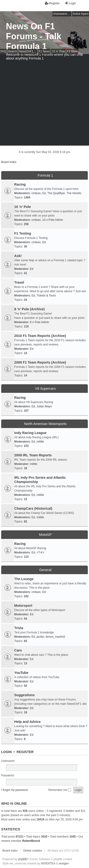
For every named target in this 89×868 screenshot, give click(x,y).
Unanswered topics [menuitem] (62, 14)
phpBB (23, 859)
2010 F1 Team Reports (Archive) (40, 336)
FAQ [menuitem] (3, 51)
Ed (44, 193)
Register (25, 752)
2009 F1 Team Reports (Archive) (40, 362)
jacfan (40, 637)
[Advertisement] (44, 101)
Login (6, 752)
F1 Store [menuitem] (72, 51)
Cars (18, 650)
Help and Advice (27, 722)
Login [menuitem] (70, 3)
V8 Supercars (45, 389)
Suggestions (24, 695)
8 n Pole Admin (40, 322)
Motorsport (23, 606)
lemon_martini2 (56, 637)
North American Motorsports (45, 424)
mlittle (40, 442)
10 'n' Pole (23, 207)
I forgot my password (14, 790)
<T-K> (40, 552)
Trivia (19, 628)
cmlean (36, 193)
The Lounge (24, 579)
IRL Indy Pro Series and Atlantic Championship (40, 480)
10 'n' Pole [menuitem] (58, 51)
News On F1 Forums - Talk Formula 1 (34, 36)
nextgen (64, 863)
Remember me (60, 790)
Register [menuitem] (52, 3)
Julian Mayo (44, 406)
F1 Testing (23, 233)
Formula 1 (45, 175)
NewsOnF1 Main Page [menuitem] (28, 51)
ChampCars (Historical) (33, 508)
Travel (19, 282)
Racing (20, 184)
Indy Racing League (30, 433)
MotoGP (45, 535)
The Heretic (74, 193)
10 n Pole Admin (53, 220)
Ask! (18, 256)
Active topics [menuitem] (81, 14)
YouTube (21, 673)
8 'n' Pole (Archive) (29, 309)
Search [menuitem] (13, 51)
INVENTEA (48, 863)
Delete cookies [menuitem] (33, 851)
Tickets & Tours (46, 296)
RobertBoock (31, 841)
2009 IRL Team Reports (33, 455)
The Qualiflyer (56, 193)
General (45, 570)
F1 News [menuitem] (44, 51)
